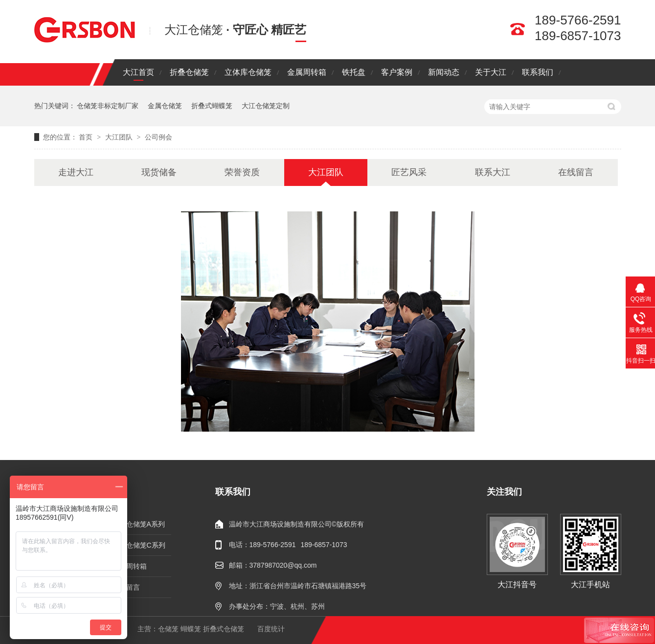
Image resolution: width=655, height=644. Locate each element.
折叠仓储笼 (189, 72)
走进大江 (76, 172)
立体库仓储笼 (248, 72)
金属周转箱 (307, 72)
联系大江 (493, 172)
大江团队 (120, 137)
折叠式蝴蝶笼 (212, 106)
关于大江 (491, 72)
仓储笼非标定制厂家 (108, 106)
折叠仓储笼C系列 (139, 545)
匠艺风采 (409, 172)
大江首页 (138, 72)
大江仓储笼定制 (266, 106)
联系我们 (538, 72)
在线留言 (576, 172)
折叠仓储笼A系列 (139, 524)
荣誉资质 (242, 172)
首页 (87, 137)
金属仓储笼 (165, 106)
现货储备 (159, 172)
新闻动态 (444, 72)
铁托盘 (354, 72)
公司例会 (158, 137)
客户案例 (397, 72)
